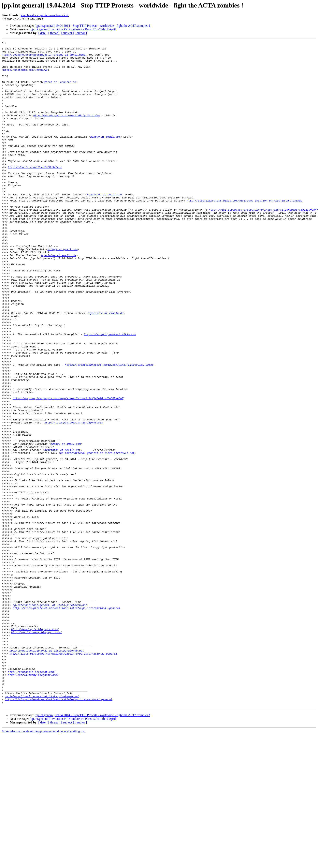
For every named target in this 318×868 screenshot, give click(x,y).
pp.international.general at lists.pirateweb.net (97, 536)
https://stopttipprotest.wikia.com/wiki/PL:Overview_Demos (109, 430)
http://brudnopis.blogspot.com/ (35, 747)
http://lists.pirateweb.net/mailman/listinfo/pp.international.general (67, 722)
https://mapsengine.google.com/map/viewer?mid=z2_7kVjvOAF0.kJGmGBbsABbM (68, 470)
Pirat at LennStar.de (60, 90)
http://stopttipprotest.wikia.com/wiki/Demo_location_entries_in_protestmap (244, 233)
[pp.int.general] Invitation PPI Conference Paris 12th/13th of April (73, 29)
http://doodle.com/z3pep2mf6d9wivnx (35, 193)
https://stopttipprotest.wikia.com (110, 393)
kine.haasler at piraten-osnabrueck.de (45, 15)
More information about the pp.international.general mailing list (43, 864)
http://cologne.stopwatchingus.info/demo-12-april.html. (44, 58)
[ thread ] (54, 33)
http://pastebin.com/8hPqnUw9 (25, 76)
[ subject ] (68, 33)
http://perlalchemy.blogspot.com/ (37, 751)
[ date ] (43, 33)
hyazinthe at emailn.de (104, 225)
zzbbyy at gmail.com (105, 156)
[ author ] (81, 33)
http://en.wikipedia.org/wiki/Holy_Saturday (67, 131)
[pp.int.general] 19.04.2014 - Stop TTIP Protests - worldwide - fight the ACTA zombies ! (92, 26)
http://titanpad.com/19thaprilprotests (74, 499)
